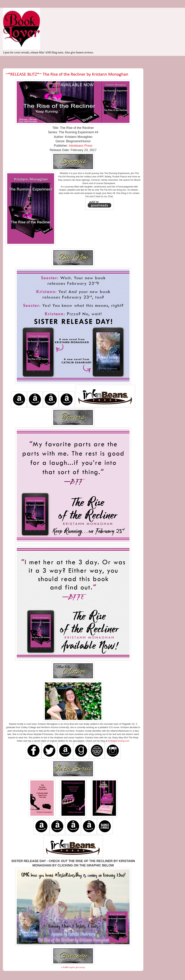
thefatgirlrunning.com (119, 741)
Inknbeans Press (81, 146)
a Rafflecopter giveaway (73, 967)
